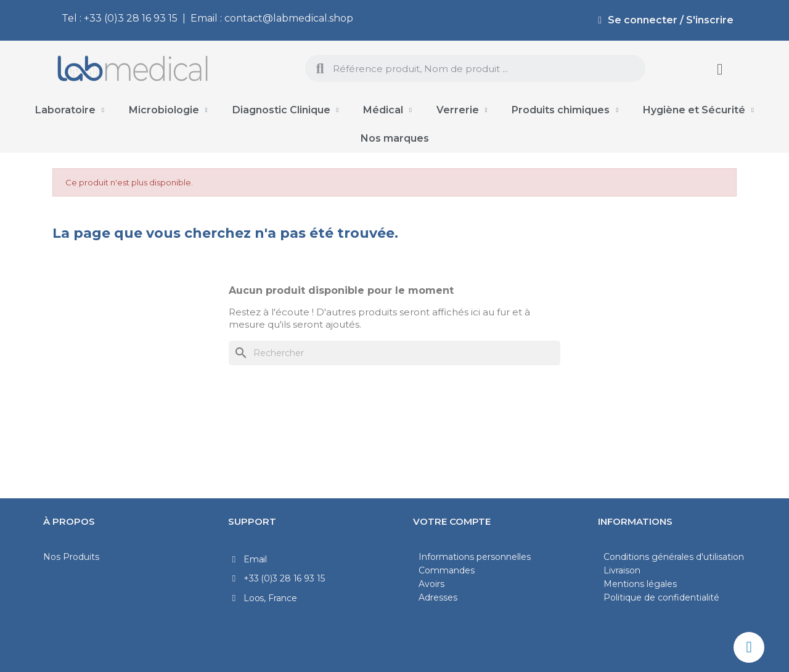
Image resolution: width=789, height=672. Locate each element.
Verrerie (462, 110)
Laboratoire (70, 110)
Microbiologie (168, 110)
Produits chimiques (565, 110)
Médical (387, 110)
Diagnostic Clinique (286, 110)
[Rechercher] (394, 353)
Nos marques (395, 138)
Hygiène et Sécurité (698, 110)
